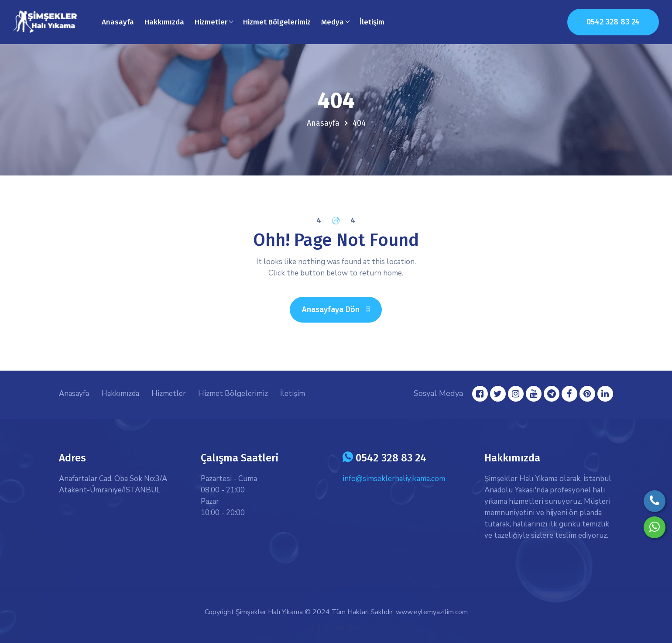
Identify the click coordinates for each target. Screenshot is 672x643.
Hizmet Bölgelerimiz (277, 22)
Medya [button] (333, 22)
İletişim (372, 22)
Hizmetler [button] (211, 22)
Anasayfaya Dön (342, 309)
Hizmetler (169, 394)
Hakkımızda (164, 22)
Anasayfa (118, 22)
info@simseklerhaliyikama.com (394, 479)
